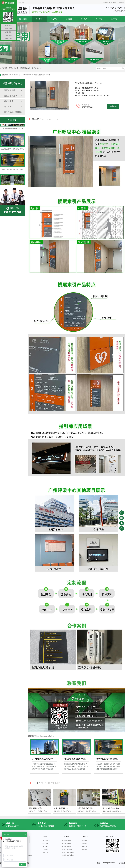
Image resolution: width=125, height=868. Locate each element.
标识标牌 (39, 19)
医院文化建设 (14, 68)
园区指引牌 (9, 101)
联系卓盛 (114, 19)
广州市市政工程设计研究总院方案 (49, 759)
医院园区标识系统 (36, 808)
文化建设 (45, 849)
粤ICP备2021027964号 (110, 863)
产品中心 (46, 837)
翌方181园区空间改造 (111, 808)
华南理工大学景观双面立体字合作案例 (13, 170)
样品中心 (54, 19)
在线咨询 (113, 106)
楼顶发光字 (23, 19)
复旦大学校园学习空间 (62, 808)
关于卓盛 (99, 19)
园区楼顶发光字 (11, 96)
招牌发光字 (46, 844)
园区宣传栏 (9, 107)
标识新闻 (84, 19)
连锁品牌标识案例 (68, 855)
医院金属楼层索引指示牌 (42, 75)
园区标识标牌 (27, 75)
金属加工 (45, 852)
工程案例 (69, 19)
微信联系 (114, 2)
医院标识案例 (66, 841)
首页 (10, 75)
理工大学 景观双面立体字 (88, 808)
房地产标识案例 (67, 849)
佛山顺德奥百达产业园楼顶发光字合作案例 (86, 759)
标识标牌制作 (36, 68)
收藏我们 (106, 2)
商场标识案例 (66, 846)
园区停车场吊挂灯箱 (12, 112)
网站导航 (85, 837)
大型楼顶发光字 (25, 68)
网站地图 (121, 2)
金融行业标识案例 (68, 852)
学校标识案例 (66, 844)
